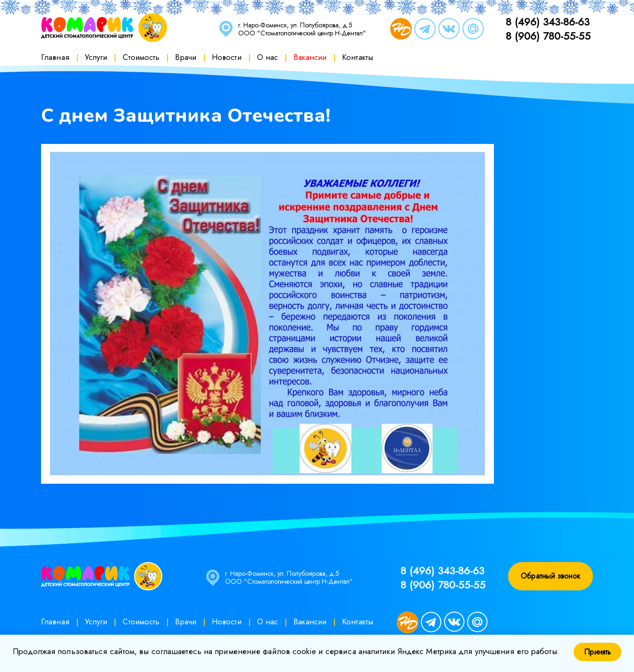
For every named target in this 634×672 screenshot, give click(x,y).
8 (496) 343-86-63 (548, 22)
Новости (227, 57)
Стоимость (141, 57)
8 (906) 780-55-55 (548, 36)
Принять (597, 652)
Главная (55, 57)
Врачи (186, 57)
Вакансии (310, 57)
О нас (268, 57)
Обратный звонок (551, 576)
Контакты (358, 57)
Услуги (96, 57)
